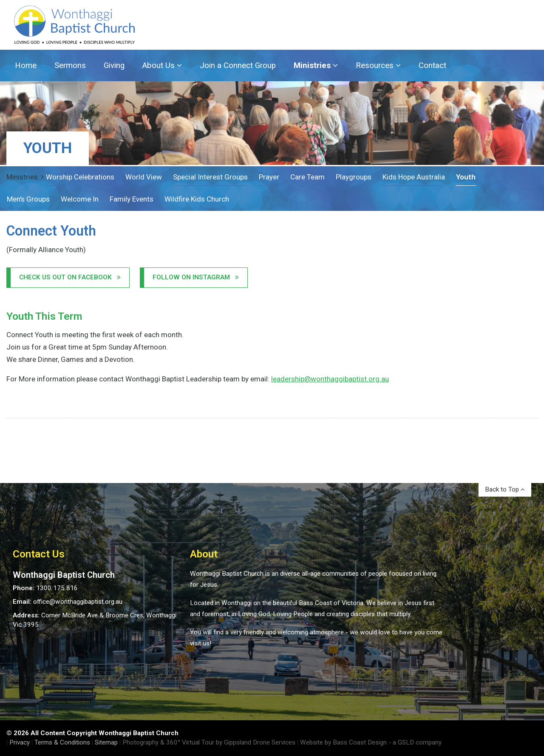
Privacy (20, 742)
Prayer (269, 177)
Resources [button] (378, 65)
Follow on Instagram (196, 277)
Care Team (307, 177)
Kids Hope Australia (414, 177)
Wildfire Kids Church (197, 199)
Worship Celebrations (80, 177)
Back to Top (505, 489)
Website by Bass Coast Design (343, 742)
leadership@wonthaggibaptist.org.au (330, 379)
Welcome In (80, 199)
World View (144, 177)
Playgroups (354, 177)
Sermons (70, 65)
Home (26, 65)
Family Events (132, 199)
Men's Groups (28, 199)
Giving (114, 65)
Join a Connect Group (238, 65)
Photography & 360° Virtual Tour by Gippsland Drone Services (209, 742)
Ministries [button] (316, 65)
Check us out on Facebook (70, 277)
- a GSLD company (415, 742)
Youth (466, 177)
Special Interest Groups (210, 177)
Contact (432, 65)
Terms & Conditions (62, 742)
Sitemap (106, 742)
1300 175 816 (57, 588)
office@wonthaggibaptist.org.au (78, 602)
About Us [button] (162, 65)
